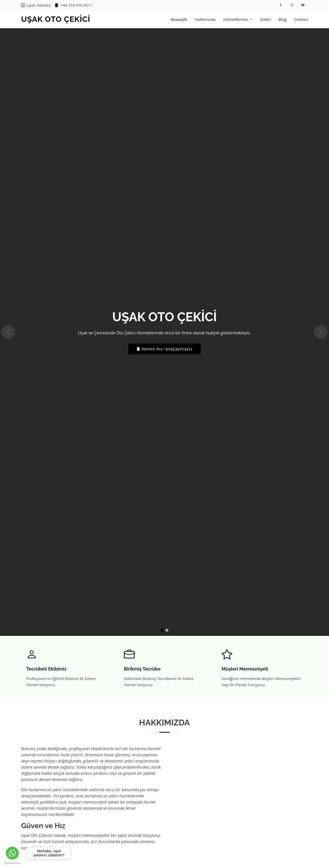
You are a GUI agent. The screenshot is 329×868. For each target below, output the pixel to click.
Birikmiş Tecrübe (142, 669)
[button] (8, 332)
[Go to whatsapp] (12, 853)
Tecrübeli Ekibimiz (46, 669)
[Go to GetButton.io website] (12, 863)
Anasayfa (179, 19)
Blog (282, 19)
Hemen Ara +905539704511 (164, 349)
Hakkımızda (205, 19)
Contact (301, 19)
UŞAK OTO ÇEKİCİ (56, 19)
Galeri (265, 19)
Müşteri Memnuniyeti (245, 669)
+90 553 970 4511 (73, 5)
